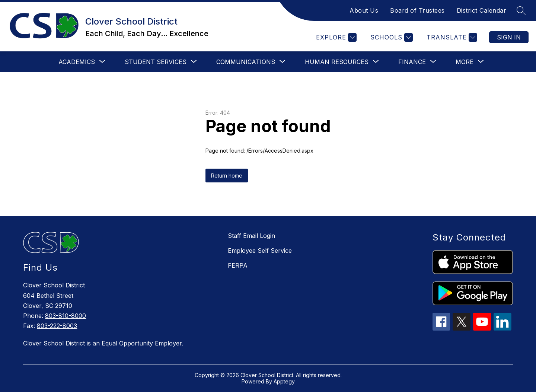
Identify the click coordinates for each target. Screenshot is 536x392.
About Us (364, 10)
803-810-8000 (66, 316)
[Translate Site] (451, 37)
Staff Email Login (251, 236)
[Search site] (521, 10)
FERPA (238, 265)
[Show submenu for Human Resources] (337, 62)
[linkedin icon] (502, 328)
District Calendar (482, 10)
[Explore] (335, 37)
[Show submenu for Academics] (77, 62)
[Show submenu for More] (465, 62)
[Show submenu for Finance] (412, 62)
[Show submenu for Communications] (246, 62)
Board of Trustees (417, 10)
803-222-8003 (57, 326)
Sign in (509, 37)
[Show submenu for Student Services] (156, 62)
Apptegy (284, 381)
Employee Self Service (260, 251)
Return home (227, 176)
